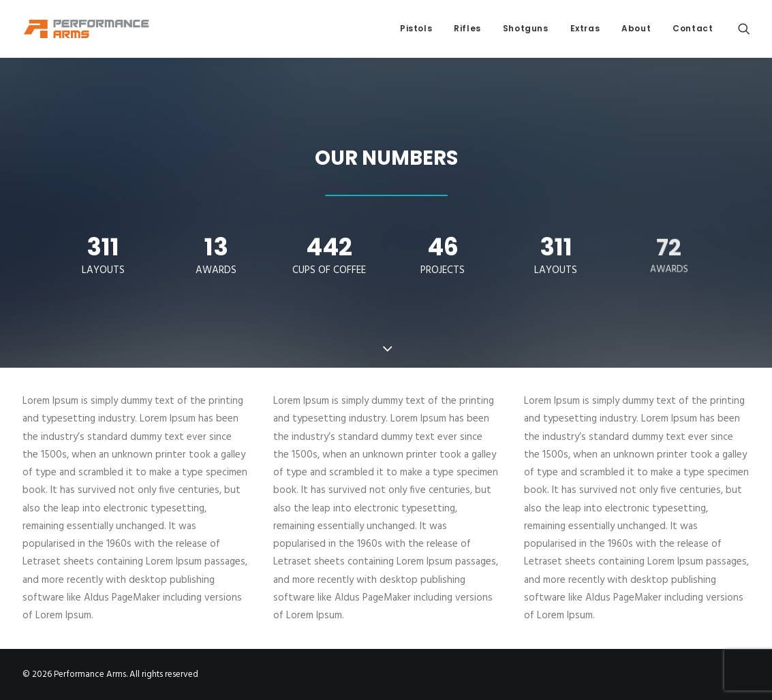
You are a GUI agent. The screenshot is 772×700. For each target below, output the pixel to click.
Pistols (416, 28)
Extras (585, 28)
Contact (693, 28)
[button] (744, 29)
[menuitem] (416, 29)
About (636, 28)
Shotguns (526, 28)
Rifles (467, 28)
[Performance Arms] (87, 29)
